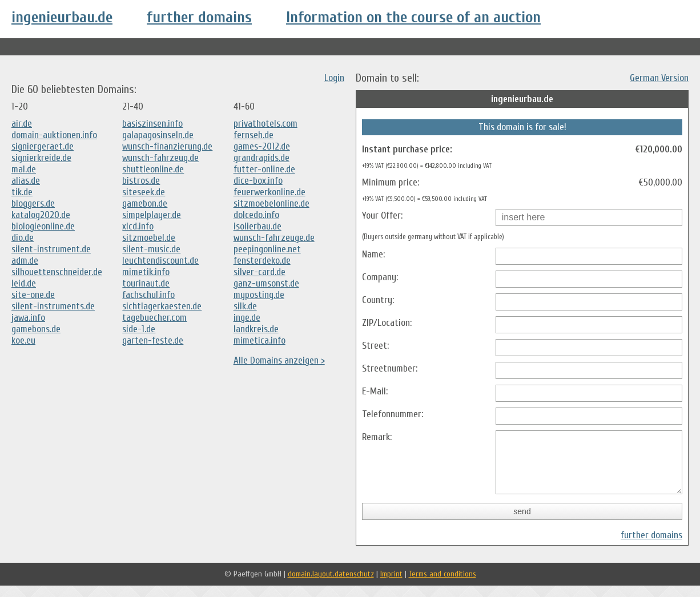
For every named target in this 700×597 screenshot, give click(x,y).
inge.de (247, 318)
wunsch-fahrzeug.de (160, 158)
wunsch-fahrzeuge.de (274, 238)
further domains (199, 17)
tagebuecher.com (154, 318)
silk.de (245, 306)
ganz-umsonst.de (266, 283)
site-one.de (33, 295)
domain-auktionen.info (54, 135)
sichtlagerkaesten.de (162, 306)
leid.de (24, 283)
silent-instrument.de (51, 249)
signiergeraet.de (43, 146)
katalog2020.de (41, 215)
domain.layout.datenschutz (331, 585)
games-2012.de (262, 146)
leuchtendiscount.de (160, 261)
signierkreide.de (41, 158)
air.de (22, 124)
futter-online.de (264, 169)
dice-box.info (258, 181)
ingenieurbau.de (62, 17)
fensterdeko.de (262, 261)
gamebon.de (145, 203)
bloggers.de (33, 203)
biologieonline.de (43, 226)
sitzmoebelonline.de (271, 203)
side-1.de (139, 329)
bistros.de (141, 181)
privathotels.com (265, 124)
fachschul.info (148, 295)
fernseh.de (254, 135)
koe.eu (23, 340)
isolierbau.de (258, 226)
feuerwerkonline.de (269, 192)
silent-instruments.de (53, 306)
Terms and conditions (442, 585)
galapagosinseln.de (158, 135)
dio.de (23, 238)
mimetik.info (146, 272)
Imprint (391, 585)
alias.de (26, 181)
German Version (659, 78)
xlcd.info (138, 226)
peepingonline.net (267, 249)
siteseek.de (144, 192)
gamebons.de (36, 329)
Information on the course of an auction (413, 17)
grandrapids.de (262, 158)
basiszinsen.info (152, 124)
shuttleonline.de (153, 169)
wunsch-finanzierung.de (167, 146)
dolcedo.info (256, 215)
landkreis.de (256, 329)
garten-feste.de (153, 340)
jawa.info (28, 318)
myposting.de (259, 295)
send (522, 523)
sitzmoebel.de (149, 238)
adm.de (25, 261)
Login (334, 78)
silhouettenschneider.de (57, 272)
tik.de (22, 192)
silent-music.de (151, 249)
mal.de (24, 169)
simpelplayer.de (152, 215)
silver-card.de (260, 272)
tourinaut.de (146, 283)
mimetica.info (260, 340)
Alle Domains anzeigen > (279, 360)
